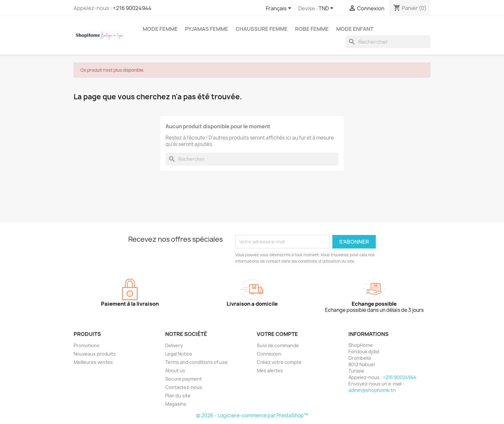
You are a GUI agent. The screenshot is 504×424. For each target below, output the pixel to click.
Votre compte (277, 334)
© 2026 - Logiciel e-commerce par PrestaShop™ (252, 415)
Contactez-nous (184, 387)
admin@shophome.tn (372, 390)
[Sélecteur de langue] (280, 9)
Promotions (86, 345)
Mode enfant (355, 29)
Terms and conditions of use (196, 362)
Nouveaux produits (95, 354)
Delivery (174, 345)
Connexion (269, 354)
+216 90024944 (132, 8)
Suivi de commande (278, 345)
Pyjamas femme (207, 29)
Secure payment (184, 379)
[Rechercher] (388, 42)
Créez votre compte (279, 362)
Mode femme (160, 29)
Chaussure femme (262, 29)
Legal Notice (179, 354)
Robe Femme (312, 29)
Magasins (176, 404)
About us (175, 370)
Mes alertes (270, 370)
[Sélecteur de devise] (327, 9)
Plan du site (178, 396)
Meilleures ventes (93, 362)
